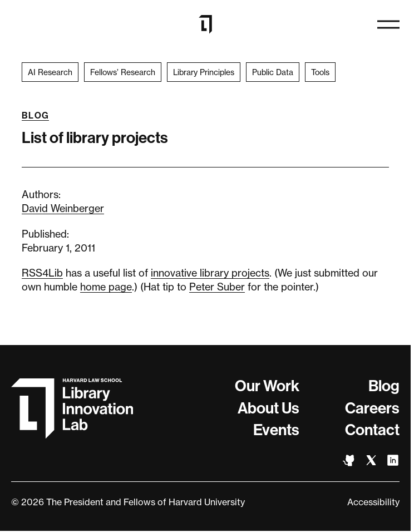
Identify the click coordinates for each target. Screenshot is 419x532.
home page (106, 287)
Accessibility (373, 502)
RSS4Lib (42, 273)
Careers (372, 408)
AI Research (50, 72)
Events (276, 430)
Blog (35, 115)
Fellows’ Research (123, 72)
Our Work (267, 386)
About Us (268, 408)
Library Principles (204, 72)
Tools (320, 72)
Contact (372, 430)
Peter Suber (217, 287)
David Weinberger (63, 208)
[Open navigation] (388, 24)
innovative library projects (210, 273)
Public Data (273, 72)
